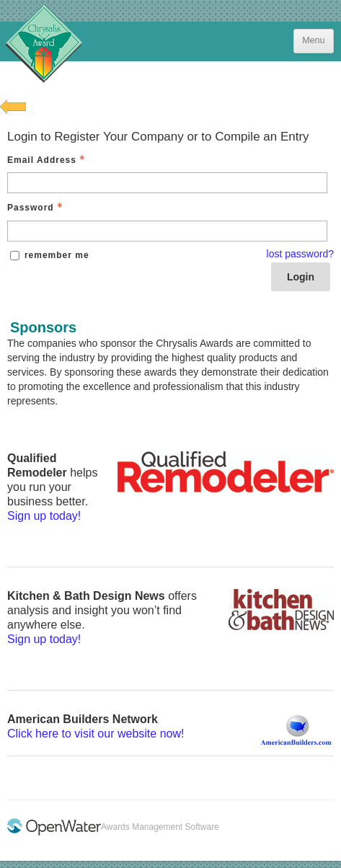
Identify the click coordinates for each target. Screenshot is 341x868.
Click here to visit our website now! (96, 734)
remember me (57, 255)
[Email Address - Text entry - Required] (167, 183)
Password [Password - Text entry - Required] (36, 208)
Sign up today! (44, 516)
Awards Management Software (160, 827)
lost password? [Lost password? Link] (300, 254)
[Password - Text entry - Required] (167, 231)
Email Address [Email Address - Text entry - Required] (48, 160)
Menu (313, 40)
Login (301, 277)
